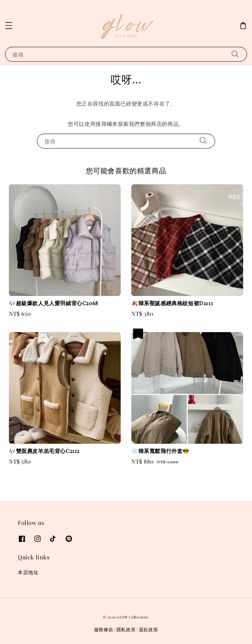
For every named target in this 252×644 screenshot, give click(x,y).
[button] (9, 26)
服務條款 (104, 629)
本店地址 (28, 572)
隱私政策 (126, 629)
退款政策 (149, 629)
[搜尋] (235, 54)
